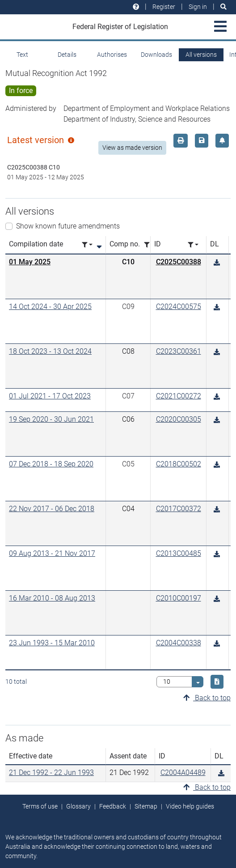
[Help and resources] (136, 7)
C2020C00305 (179, 419)
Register (164, 7)
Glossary (78, 806)
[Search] (223, 7)
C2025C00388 (179, 262)
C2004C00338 (179, 643)
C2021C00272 (179, 396)
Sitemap (146, 806)
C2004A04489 (183, 773)
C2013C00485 (179, 553)
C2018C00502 (179, 464)
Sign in (198, 7)
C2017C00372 (179, 509)
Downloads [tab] (156, 55)
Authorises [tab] (112, 55)
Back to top (207, 698)
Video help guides (190, 806)
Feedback (113, 806)
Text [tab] (22, 55)
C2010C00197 (179, 598)
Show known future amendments (68, 226)
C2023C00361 (179, 351)
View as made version (132, 148)
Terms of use (40, 806)
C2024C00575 (179, 307)
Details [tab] (67, 55)
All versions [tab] (201, 55)
